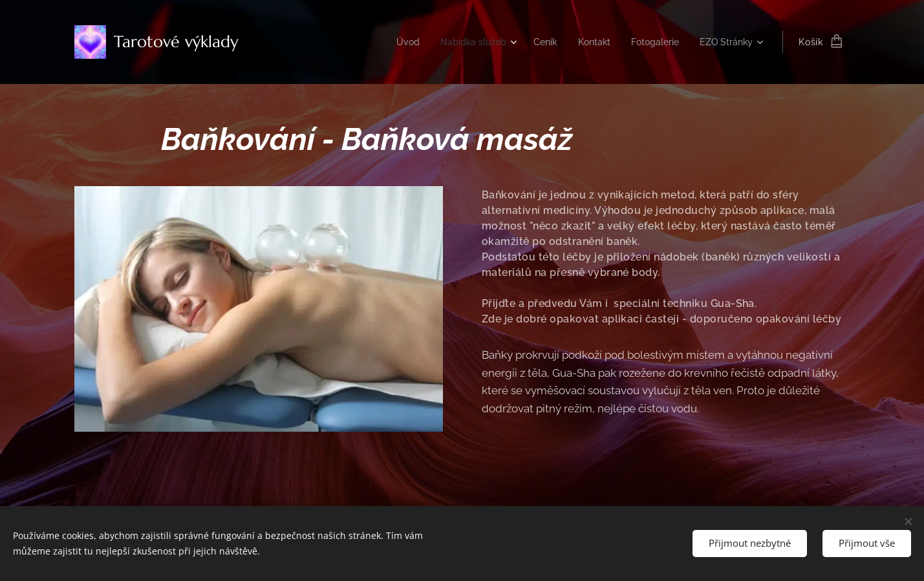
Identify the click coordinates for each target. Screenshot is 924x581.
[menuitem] (390, 42)
